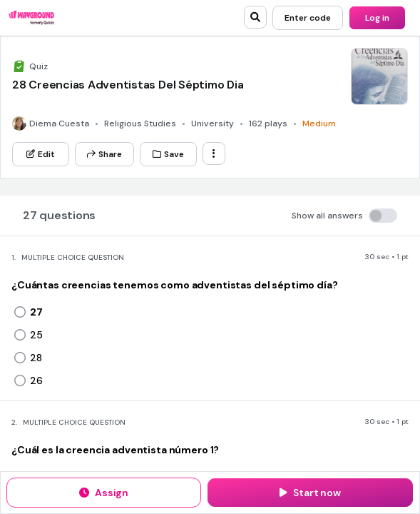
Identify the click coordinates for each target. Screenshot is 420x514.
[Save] (168, 154)
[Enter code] (308, 18)
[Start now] (310, 493)
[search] (255, 17)
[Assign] (104, 493)
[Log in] (377, 18)
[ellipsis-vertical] (214, 153)
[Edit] (41, 154)
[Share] (104, 154)
